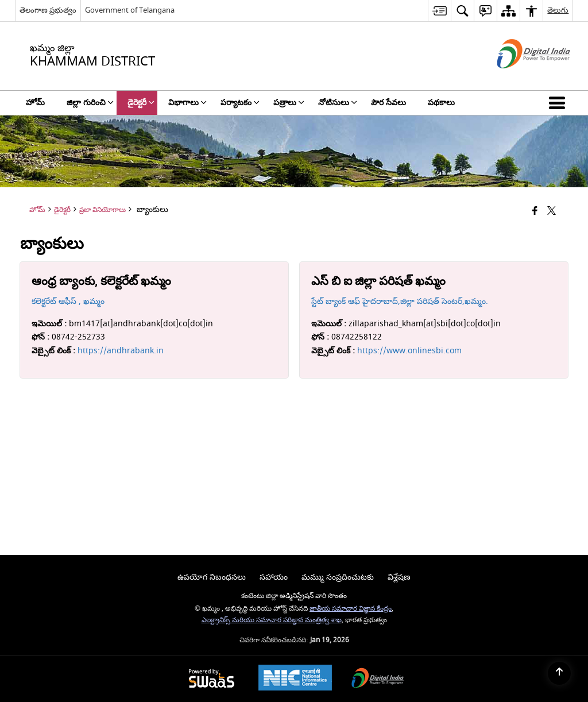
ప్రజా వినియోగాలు (102, 210)
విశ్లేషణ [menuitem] (399, 577)
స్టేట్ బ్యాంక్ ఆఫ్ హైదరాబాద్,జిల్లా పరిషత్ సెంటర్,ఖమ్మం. (400, 301)
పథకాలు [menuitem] (441, 103)
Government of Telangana (130, 10)
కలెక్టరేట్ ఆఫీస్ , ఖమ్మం (68, 301)
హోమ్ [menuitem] (35, 103)
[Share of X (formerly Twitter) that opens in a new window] (552, 212)
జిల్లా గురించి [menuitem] (90, 103)
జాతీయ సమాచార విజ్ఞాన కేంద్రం (351, 609)
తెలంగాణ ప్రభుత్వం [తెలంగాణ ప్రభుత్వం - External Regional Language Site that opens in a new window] (48, 10)
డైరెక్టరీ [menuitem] (141, 103)
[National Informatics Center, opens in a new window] (295, 679)
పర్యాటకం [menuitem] (240, 103)
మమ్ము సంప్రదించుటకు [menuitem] (338, 577)
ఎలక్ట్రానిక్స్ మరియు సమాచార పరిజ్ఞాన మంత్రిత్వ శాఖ (272, 620)
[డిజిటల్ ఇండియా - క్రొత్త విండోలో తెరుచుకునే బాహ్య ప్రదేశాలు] (519, 78)
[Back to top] (559, 673)
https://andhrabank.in (121, 351)
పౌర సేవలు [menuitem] (388, 103)
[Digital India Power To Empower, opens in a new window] (378, 679)
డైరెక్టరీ (62, 210)
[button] (559, 103)
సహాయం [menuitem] (274, 577)
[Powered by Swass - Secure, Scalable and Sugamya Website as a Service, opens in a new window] (212, 679)
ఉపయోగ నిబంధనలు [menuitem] (212, 577)
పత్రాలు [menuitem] (289, 103)
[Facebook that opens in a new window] (535, 212)
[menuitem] (439, 11)
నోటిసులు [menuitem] (338, 103)
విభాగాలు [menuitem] (187, 103)
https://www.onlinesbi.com (409, 351)
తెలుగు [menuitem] (558, 10)
